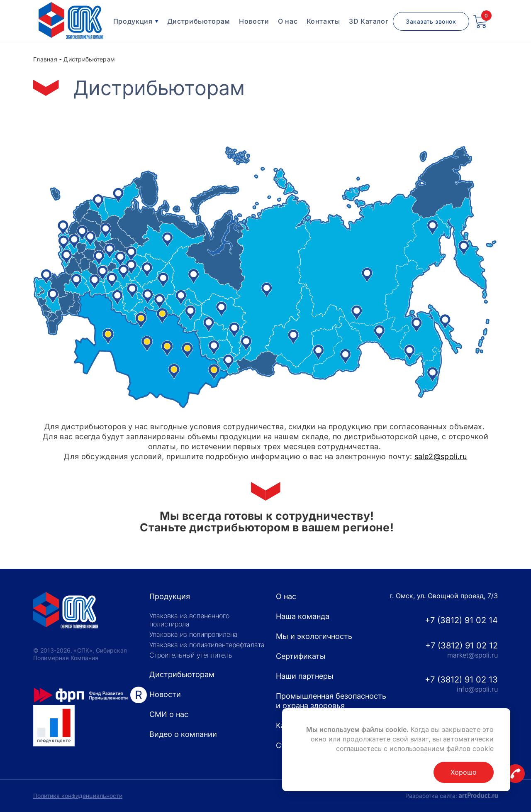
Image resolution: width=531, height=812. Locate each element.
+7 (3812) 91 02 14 (461, 620)
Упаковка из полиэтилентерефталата (207, 645)
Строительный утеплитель (191, 655)
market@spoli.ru (473, 655)
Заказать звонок (431, 21)
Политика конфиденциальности (78, 796)
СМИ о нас (169, 714)
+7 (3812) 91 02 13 (461, 680)
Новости (254, 21)
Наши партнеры (305, 676)
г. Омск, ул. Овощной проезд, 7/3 (444, 596)
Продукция (136, 21)
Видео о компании (183, 734)
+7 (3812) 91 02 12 (462, 646)
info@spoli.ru (477, 689)
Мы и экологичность (314, 636)
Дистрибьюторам (199, 21)
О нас (288, 21)
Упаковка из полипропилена (194, 634)
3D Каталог (369, 21)
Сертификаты (301, 656)
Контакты (323, 21)
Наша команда (303, 616)
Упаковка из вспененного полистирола (189, 620)
